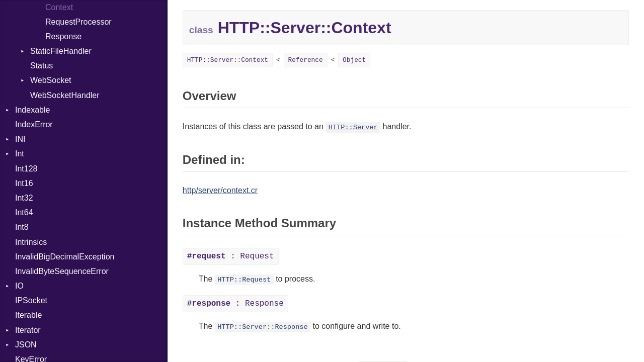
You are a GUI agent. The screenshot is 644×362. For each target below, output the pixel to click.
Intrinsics (31, 242)
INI (20, 139)
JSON (26, 345)
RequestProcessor (78, 22)
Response (63, 36)
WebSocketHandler (65, 95)
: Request (231, 256)
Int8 (22, 227)
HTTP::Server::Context (228, 60)
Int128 (26, 169)
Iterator (28, 330)
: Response (235, 304)
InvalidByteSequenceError (62, 271)
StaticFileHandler (61, 51)
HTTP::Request (244, 280)
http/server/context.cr (220, 190)
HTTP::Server (353, 127)
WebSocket (51, 80)
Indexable (32, 110)
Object (354, 60)
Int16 (24, 183)
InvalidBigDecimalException (65, 257)
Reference (306, 60)
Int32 (24, 198)
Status (42, 66)
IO (19, 286)
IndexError (34, 124)
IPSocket (31, 300)
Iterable (28, 315)
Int (20, 154)
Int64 (24, 212)
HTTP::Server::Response (262, 327)
